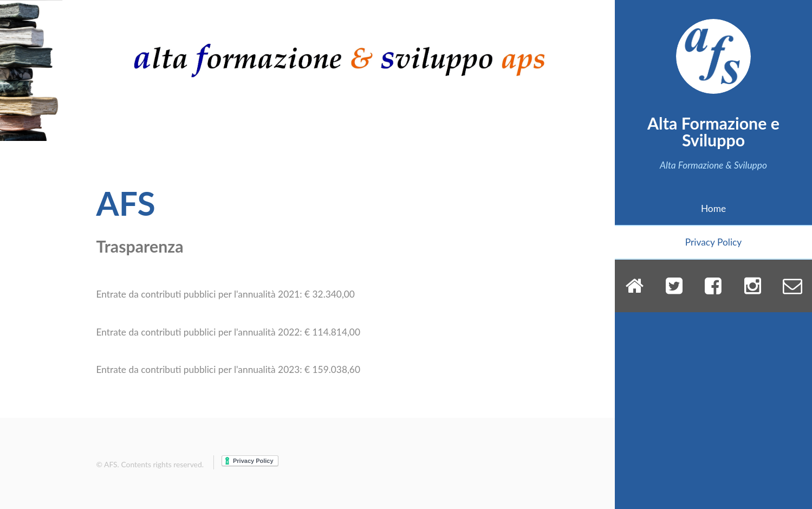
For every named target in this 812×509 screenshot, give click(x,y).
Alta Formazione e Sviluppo (713, 131)
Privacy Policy (714, 242)
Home (713, 208)
